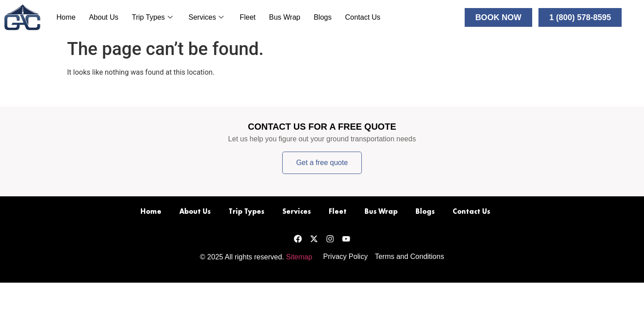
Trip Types (152, 17)
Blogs (322, 17)
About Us (104, 17)
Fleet (248, 17)
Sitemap (299, 257)
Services (206, 17)
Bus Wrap (284, 17)
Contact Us (362, 17)
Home (66, 17)
